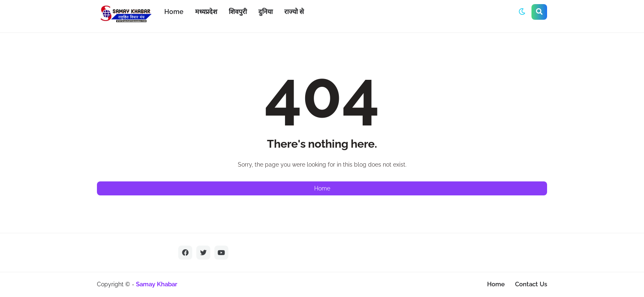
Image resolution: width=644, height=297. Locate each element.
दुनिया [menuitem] (266, 12)
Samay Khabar (157, 284)
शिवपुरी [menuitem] (238, 12)
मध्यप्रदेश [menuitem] (206, 12)
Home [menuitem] (174, 12)
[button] (522, 12)
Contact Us (531, 284)
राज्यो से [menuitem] (294, 12)
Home (322, 188)
